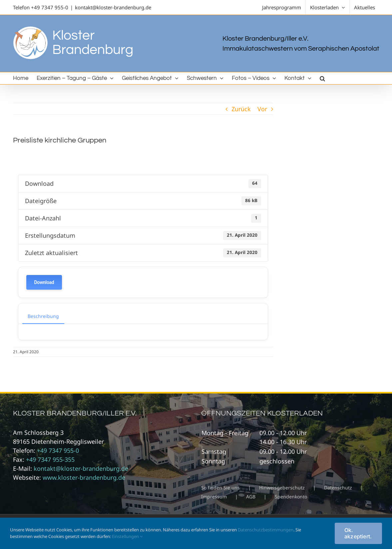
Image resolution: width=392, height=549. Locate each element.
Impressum (214, 497)
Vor (262, 109)
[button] (322, 78)
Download (44, 282)
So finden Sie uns (220, 488)
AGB (251, 497)
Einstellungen (127, 536)
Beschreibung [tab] (43, 316)
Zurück (241, 109)
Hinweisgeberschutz (282, 488)
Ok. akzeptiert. (358, 533)
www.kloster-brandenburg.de (84, 477)
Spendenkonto (291, 497)
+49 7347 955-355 (50, 459)
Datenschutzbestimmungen (266, 530)
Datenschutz (338, 488)
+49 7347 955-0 (50, 7)
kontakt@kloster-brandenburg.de (113, 7)
